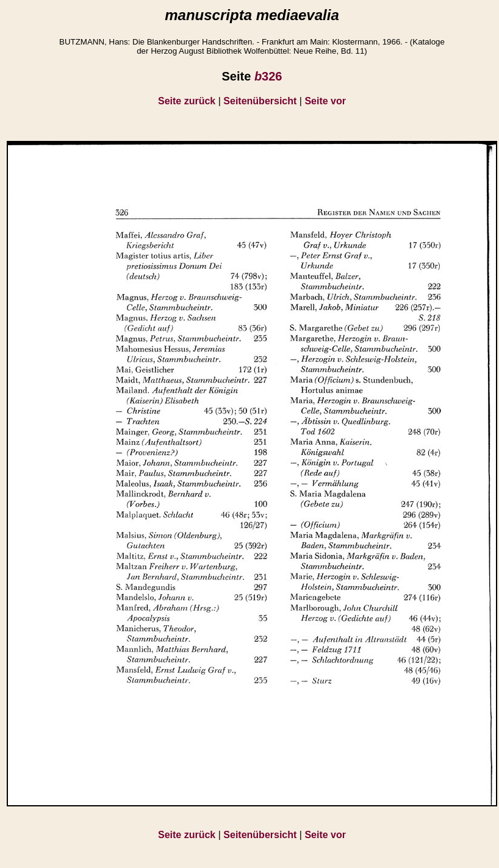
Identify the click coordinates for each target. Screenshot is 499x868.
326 (268, 76)
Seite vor (325, 101)
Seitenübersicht (260, 101)
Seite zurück (187, 101)
